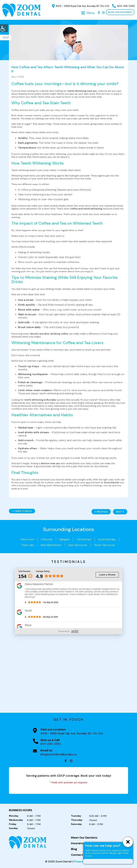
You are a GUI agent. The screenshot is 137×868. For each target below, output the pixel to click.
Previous (101, 512)
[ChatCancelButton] (128, 842)
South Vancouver (105, 545)
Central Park (84, 539)
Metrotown (28, 539)
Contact (77, 855)
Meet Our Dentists (84, 838)
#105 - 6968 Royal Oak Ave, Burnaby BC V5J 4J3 (80, 6)
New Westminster (51, 545)
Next (120, 512)
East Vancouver (78, 545)
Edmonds (47, 539)
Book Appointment (120, 12)
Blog (74, 849)
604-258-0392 (123, 6)
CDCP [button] (6, 37)
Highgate (65, 539)
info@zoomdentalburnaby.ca (58, 754)
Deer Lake (28, 545)
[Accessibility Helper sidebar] (4, 28)
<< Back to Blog (22, 511)
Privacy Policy (83, 861)
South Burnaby (107, 539)
